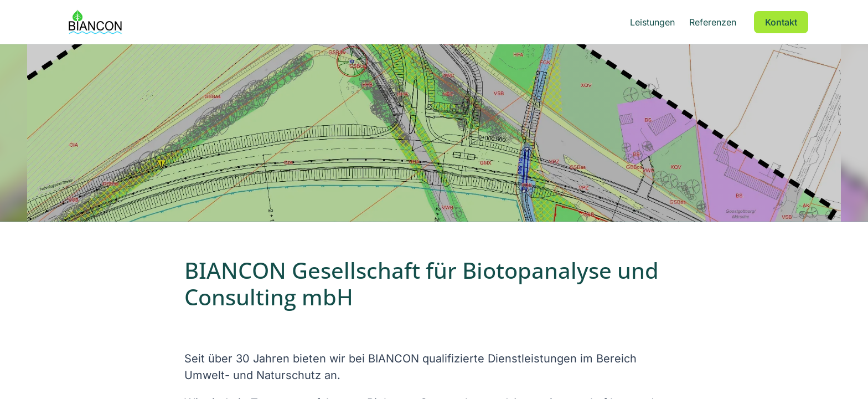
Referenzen (713, 22)
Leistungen (652, 22)
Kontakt (781, 22)
